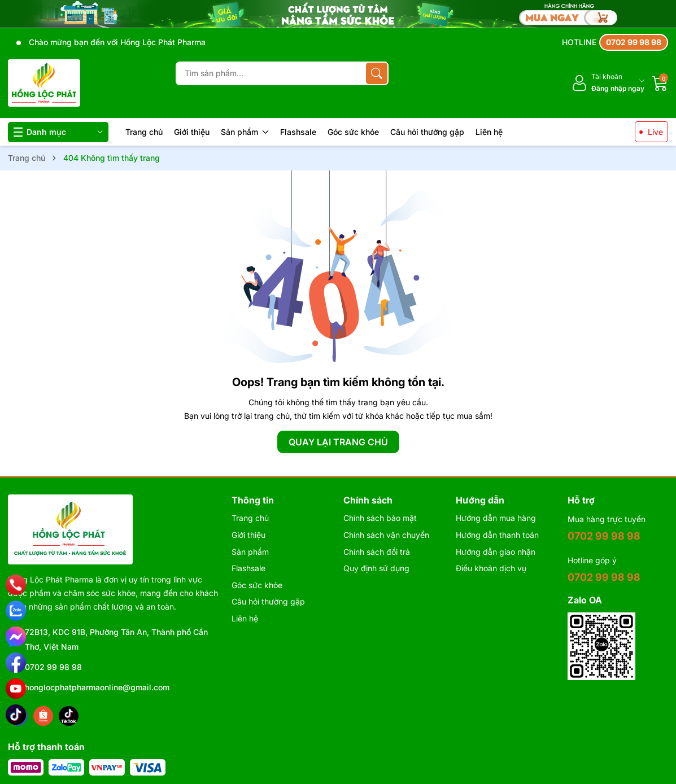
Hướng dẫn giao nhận (496, 552)
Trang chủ (144, 132)
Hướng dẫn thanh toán (497, 535)
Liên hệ (489, 132)
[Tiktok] (69, 716)
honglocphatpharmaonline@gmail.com (97, 687)
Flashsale (298, 132)
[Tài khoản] (608, 83)
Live (655, 132)
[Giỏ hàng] (660, 83)
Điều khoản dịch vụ (491, 568)
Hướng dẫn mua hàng (496, 518)
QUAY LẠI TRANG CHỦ (338, 442)
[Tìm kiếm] (377, 73)
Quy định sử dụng (376, 568)
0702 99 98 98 (53, 667)
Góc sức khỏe (353, 132)
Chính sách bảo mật (380, 518)
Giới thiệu (192, 132)
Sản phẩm (245, 132)
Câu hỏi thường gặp (427, 132)
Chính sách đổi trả (377, 552)
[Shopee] (43, 716)
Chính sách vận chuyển (386, 535)
